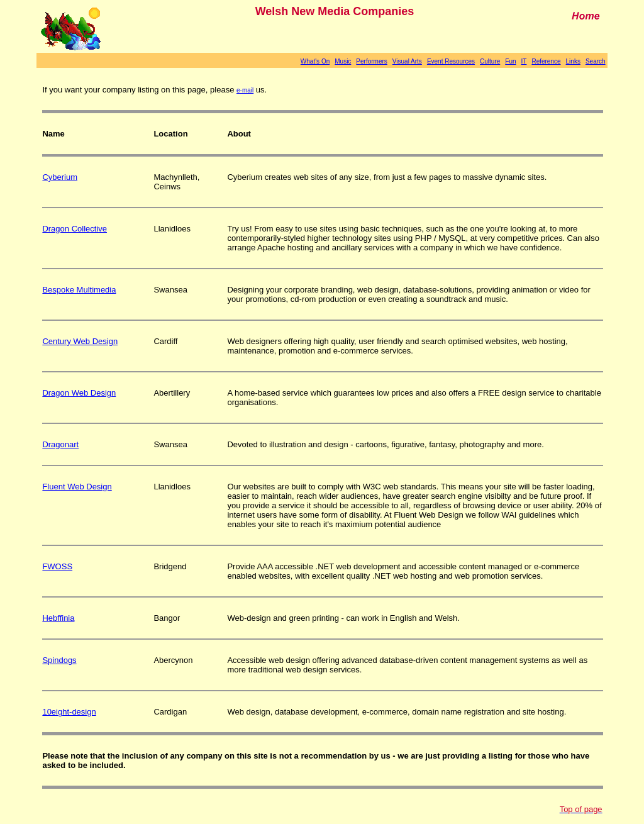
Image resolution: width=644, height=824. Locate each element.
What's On (315, 61)
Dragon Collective (75, 229)
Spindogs (59, 660)
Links (573, 61)
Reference (546, 61)
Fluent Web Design (77, 487)
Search (596, 61)
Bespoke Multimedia (79, 290)
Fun (510, 61)
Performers (371, 61)
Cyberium (60, 177)
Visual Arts (407, 61)
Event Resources (451, 61)
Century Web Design (80, 341)
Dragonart (60, 444)
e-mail (245, 90)
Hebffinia (58, 618)
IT (524, 61)
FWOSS (57, 566)
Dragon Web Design (79, 393)
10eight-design (69, 712)
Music (343, 61)
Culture (490, 61)
